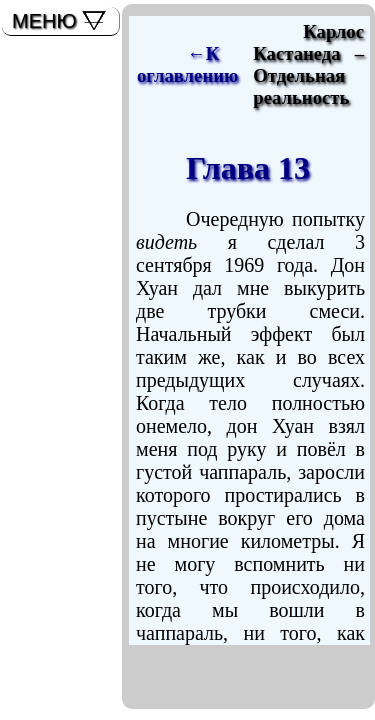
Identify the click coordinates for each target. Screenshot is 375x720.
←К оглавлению (187, 64)
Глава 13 (248, 168)
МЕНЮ (44, 21)
